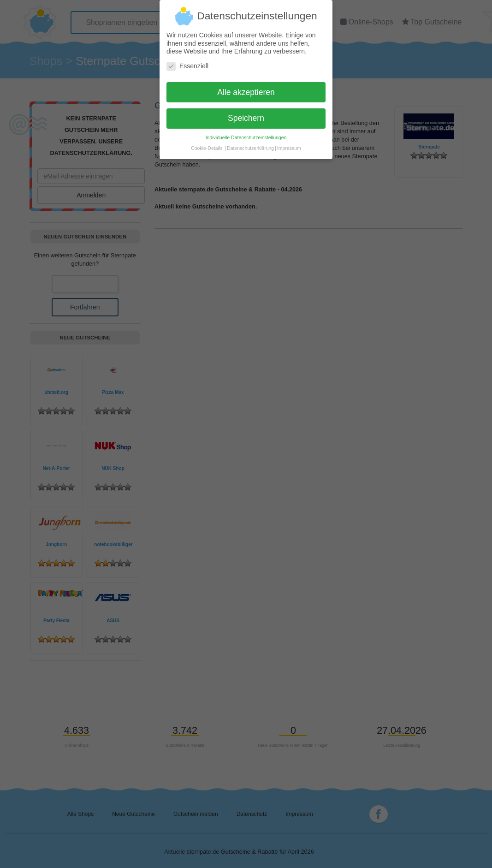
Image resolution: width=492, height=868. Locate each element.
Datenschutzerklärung (250, 143)
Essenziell (187, 62)
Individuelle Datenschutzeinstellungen (246, 133)
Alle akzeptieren (246, 88)
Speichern (246, 113)
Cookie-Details (207, 143)
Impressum (289, 143)
